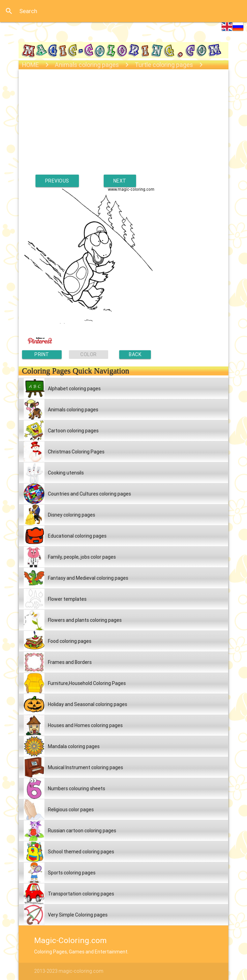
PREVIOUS (57, 181)
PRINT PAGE (42, 355)
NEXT (120, 181)
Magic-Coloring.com (70, 940)
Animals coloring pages (87, 65)
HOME (30, 65)
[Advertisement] (124, 126)
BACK (135, 354)
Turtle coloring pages (164, 65)
